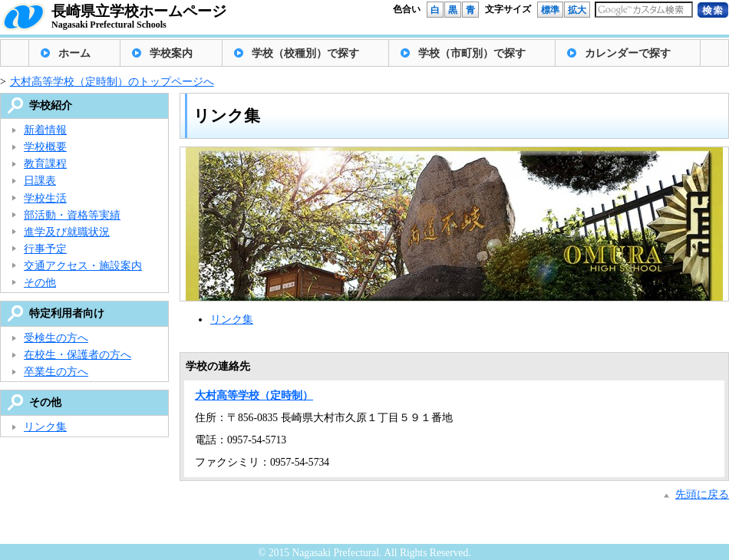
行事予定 (45, 249)
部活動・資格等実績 (72, 215)
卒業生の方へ (56, 372)
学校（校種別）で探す (305, 53)
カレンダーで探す (628, 53)
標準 (550, 10)
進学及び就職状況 (67, 232)
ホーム (74, 53)
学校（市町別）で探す (472, 53)
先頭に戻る (702, 494)
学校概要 (45, 147)
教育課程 (45, 164)
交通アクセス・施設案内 (83, 266)
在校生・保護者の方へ (78, 355)
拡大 (577, 10)
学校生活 (45, 198)
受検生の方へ (56, 338)
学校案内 (171, 53)
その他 (40, 283)
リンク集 (232, 320)
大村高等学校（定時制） (254, 395)
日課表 (40, 181)
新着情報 (45, 130)
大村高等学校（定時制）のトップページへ (112, 82)
